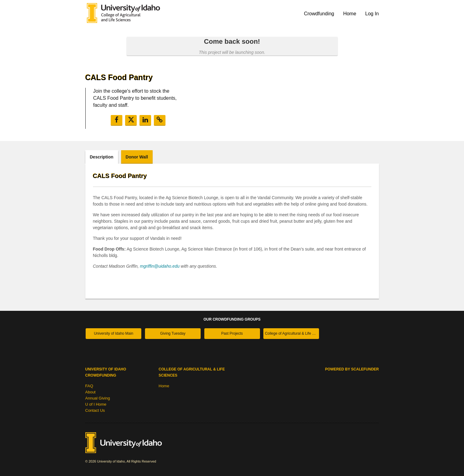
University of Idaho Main (114, 333)
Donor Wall (137, 157)
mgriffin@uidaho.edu (160, 266)
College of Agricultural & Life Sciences (292, 333)
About (91, 392)
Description (102, 157)
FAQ (89, 386)
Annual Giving (98, 398)
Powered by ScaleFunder (352, 369)
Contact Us (95, 410)
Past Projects (232, 333)
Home (350, 14)
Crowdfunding (320, 14)
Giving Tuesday (173, 333)
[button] (117, 120)
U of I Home (96, 404)
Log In (372, 14)
